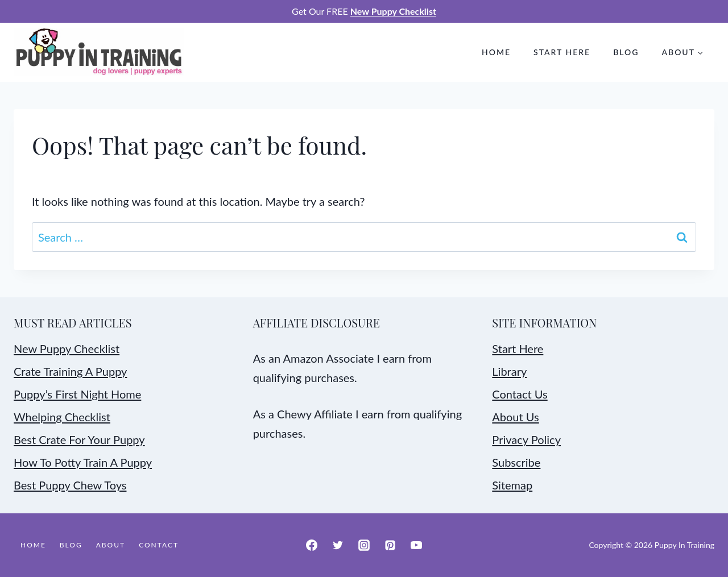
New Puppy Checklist (67, 348)
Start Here (562, 52)
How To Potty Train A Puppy (83, 462)
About (111, 545)
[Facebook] (312, 545)
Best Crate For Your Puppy (79, 439)
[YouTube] (416, 545)
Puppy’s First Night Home (77, 394)
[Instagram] (364, 545)
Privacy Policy (526, 439)
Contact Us (520, 394)
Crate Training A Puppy (70, 371)
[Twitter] (338, 545)
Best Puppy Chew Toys (70, 485)
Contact (159, 545)
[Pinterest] (390, 545)
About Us (515, 417)
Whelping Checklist (62, 417)
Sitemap (512, 485)
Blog (626, 52)
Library (509, 371)
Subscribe (516, 462)
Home (496, 52)
